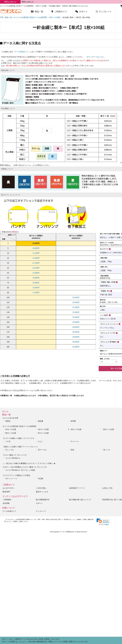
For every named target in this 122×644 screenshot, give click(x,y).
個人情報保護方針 (43, 500)
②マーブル (42, 450)
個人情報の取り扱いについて (80, 500)
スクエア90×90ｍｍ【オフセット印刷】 (21, 470)
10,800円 (36, 243)
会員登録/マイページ (77, 488)
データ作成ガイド (22, 52)
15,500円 (36, 288)
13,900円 (36, 278)
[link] (103, 522)
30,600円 (76, 342)
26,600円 (76, 327)
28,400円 (76, 332)
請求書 (73, 421)
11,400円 (36, 258)
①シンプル (10, 450)
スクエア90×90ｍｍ (14, 458)
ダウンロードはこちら (95, 57)
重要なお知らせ (28, 2)
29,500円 (76, 337)
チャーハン (75, 441)
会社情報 (6, 503)
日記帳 (41, 478)
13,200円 (36, 273)
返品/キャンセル (42, 492)
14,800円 (36, 283)
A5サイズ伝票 (43, 429)
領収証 (8, 421)
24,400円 (76, 317)
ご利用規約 (7, 500)
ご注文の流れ (41, 488)
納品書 (41, 421)
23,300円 (76, 312)
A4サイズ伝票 (11, 429)
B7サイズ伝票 (43, 433)
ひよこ (41, 441)
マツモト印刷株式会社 (67, 532)
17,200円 (36, 293)
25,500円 (76, 322)
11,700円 (36, 263)
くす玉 (8, 441)
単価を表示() (10, 232)
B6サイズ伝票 (11, 433)
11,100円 (36, 253)
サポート (39, 503)
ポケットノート (11, 478)
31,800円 (76, 347)
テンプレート (41, 511)
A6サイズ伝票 (76, 429)
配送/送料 (6, 492)
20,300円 (76, 302)
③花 (72, 450)
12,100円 (36, 268)
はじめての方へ (9, 488)
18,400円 (76, 298)
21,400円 (76, 307)
